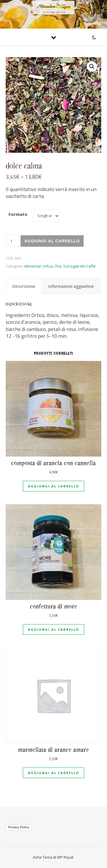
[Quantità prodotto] (13, 241)
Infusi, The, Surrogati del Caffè (69, 266)
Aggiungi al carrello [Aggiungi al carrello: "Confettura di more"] (53, 629)
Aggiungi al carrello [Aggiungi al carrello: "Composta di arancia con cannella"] (53, 486)
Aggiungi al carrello (52, 241)
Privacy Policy (19, 827)
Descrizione (24, 286)
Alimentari (33, 266)
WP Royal (65, 857)
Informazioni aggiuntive (71, 286)
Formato (18, 214)
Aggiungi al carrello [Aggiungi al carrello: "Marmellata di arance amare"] (53, 773)
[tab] (24, 286)
